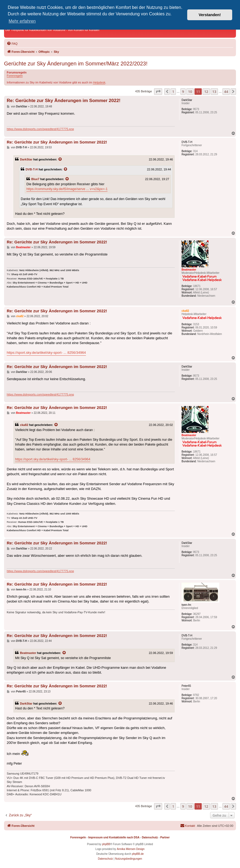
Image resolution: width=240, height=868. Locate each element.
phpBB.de (138, 854)
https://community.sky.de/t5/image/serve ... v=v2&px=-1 (67, 189)
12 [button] (206, 92)
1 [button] (173, 92)
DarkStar (26, 159)
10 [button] (190, 92)
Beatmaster (28, 653)
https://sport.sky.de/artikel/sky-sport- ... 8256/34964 (46, 353)
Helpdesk (99, 82)
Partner (165, 837)
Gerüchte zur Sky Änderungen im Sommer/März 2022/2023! (76, 64)
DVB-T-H (32, 169)
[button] (158, 92)
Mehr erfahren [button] (22, 21)
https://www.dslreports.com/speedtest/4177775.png (40, 129)
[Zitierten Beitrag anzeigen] (60, 159)
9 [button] (183, 92)
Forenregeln (15, 76)
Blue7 (35, 179)
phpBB (106, 844)
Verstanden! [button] (210, 15)
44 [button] (226, 92)
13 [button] (214, 92)
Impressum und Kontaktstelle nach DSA (114, 837)
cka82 (24, 425)
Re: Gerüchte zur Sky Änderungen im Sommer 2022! (64, 101)
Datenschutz (150, 837)
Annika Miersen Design (131, 849)
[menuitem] (12, 44)
